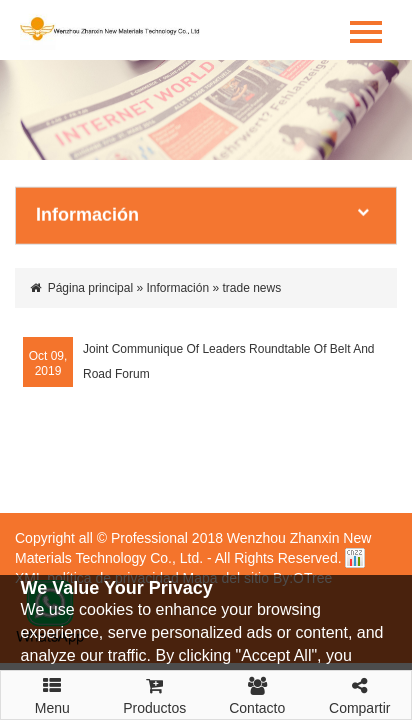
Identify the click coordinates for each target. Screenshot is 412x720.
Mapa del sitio (226, 578)
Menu (52, 687)
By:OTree (302, 578)
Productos (155, 693)
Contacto (257, 693)
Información (177, 288)
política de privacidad (113, 578)
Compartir (360, 693)
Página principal (90, 288)
